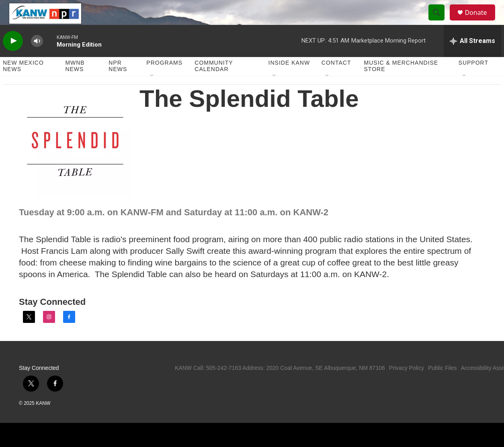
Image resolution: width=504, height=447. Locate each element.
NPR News (118, 84)
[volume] (37, 58)
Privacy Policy (407, 385)
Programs (164, 80)
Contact (336, 80)
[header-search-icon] (440, 21)
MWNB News (75, 84)
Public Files (443, 385)
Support (473, 80)
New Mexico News (23, 84)
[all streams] (472, 58)
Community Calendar (214, 84)
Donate (481, 21)
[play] (13, 58)
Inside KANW (289, 80)
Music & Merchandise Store (401, 84)
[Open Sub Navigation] (152, 93)
